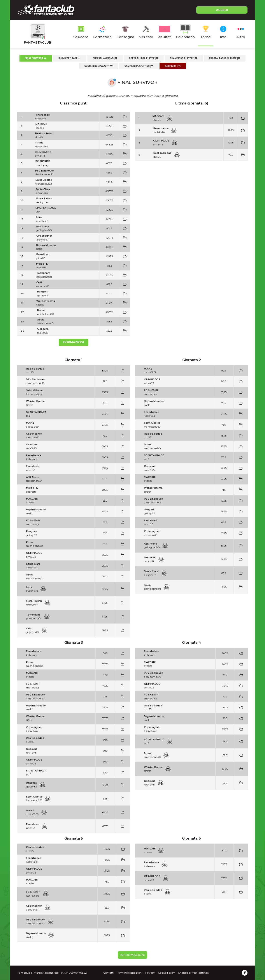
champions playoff (184, 58)
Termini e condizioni (130, 973)
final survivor (36, 58)
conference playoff (99, 66)
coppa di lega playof (144, 58)
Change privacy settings (193, 973)
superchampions (105, 58)
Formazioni (74, 342)
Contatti (109, 973)
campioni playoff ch (139, 66)
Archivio (173, 66)
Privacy (150, 973)
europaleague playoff (225, 58)
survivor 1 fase (70, 58)
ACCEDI (222, 10)
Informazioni (132, 955)
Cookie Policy (166, 973)
